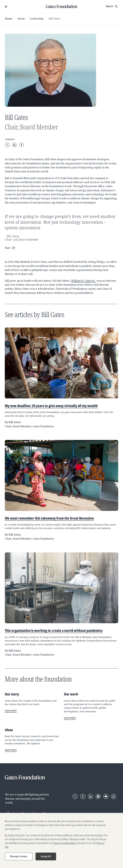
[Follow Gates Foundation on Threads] (114, 796)
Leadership (37, 19)
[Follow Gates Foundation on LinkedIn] (90, 796)
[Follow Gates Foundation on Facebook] (83, 796)
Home (9, 19)
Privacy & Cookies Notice (64, 845)
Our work (28, 813)
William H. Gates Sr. (83, 281)
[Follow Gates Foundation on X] (75, 796)
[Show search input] (112, 6)
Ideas (46, 813)
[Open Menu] (6, 6)
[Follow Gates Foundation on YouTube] (106, 796)
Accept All (46, 858)
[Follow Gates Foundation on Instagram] (98, 796)
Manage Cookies (19, 858)
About (21, 19)
